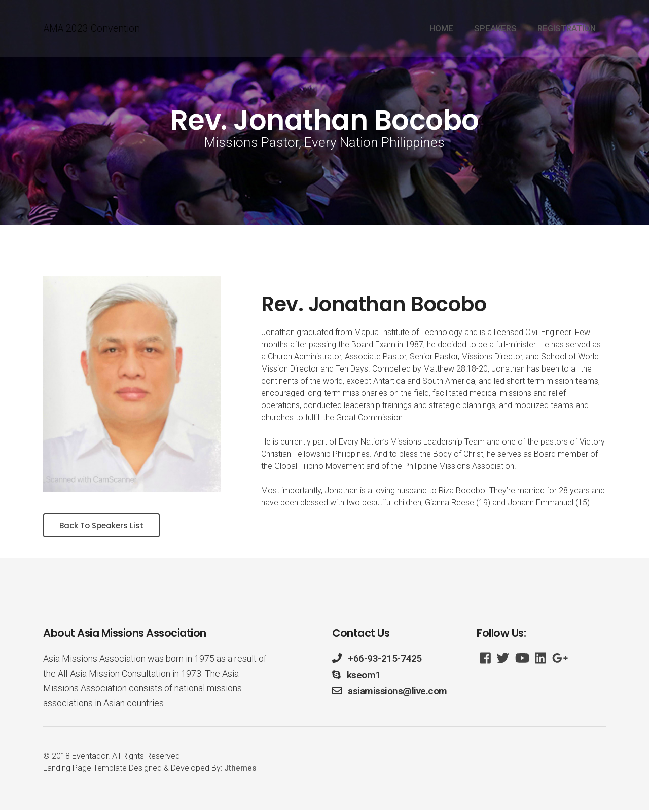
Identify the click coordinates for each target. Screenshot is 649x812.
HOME (441, 29)
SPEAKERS (495, 29)
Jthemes (240, 770)
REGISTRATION (567, 29)
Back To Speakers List (105, 526)
